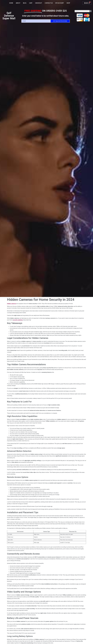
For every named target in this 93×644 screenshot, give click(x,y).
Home (11, 3)
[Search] (91, 11)
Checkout (39, 3)
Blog (25, 3)
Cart (31, 3)
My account (60, 3)
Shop (68, 3)
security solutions (18, 320)
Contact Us (49, 3)
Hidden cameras (12, 304)
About (18, 3)
